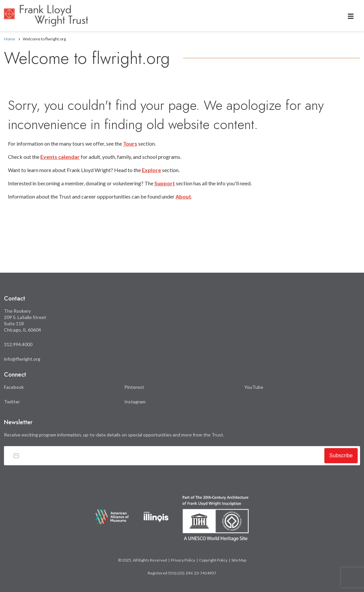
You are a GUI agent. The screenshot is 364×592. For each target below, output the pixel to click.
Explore (151, 170)
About (183, 196)
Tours (130, 143)
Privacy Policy (183, 560)
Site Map (239, 560)
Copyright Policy (213, 560)
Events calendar (60, 157)
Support (165, 183)
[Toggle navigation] (351, 16)
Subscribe (341, 455)
